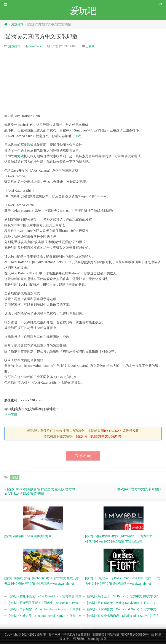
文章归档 (84, 635)
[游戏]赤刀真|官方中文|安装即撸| (41, 36)
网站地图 (113, 635)
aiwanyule (35, 46)
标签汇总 (69, 635)
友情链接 (98, 635)
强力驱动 (79, 639)
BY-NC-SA (112, 431)
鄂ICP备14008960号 (135, 635)
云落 (104, 639)
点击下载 (11, 415)
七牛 (69, 639)
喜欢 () (83, 456)
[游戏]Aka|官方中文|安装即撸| (138, 489)
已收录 (90, 46)
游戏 (78, 136)
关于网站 (54, 635)
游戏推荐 (17, 24)
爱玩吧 (41, 635)
